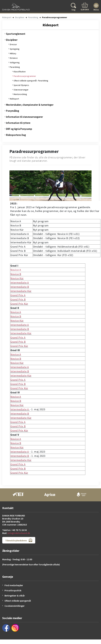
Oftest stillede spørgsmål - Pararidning (31, 81)
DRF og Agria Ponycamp (19, 129)
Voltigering (15, 62)
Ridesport (7, 17)
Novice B (16, 274)
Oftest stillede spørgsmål (18, 601)
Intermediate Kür (21, 291)
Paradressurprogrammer (25, 76)
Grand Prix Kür (19, 304)
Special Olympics (21, 85)
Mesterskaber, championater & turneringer (30, 105)
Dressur (13, 44)
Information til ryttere (18, 123)
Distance (14, 58)
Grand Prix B (18, 299)
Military (13, 53)
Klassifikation (20, 72)
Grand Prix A (18, 295)
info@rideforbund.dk (19, 533)
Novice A (16, 270)
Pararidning (33, 17)
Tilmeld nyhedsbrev (19, 540)
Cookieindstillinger (15, 606)
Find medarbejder (14, 585)
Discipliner (20, 17)
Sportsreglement (16, 34)
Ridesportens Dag (16, 135)
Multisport (14, 99)
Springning (15, 49)
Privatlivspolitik (13, 590)
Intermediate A (20, 283)
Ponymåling (13, 111)
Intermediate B (20, 287)
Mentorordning (20, 94)
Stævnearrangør (21, 90)
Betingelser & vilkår (15, 596)
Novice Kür (17, 278)
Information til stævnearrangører (24, 117)
